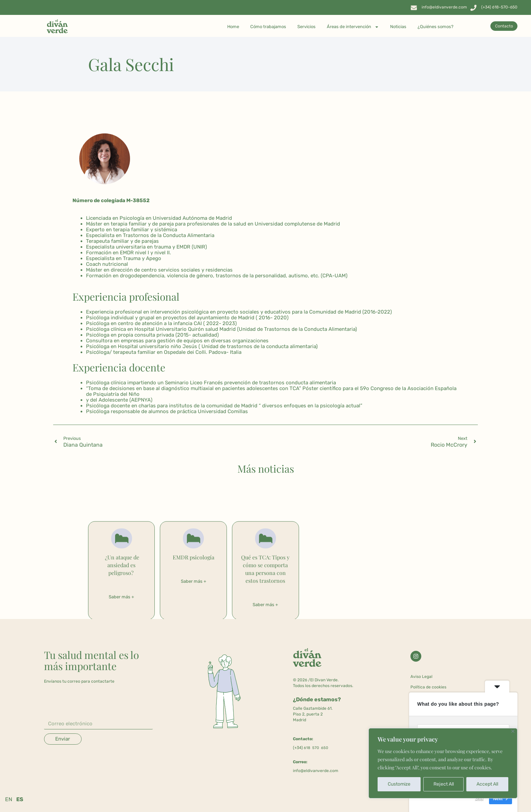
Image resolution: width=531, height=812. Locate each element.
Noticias (398, 27)
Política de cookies (428, 687)
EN (9, 799)
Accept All (487, 784)
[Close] (513, 731)
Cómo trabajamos (268, 27)
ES (20, 799)
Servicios (306, 27)
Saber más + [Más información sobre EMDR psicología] (194, 581)
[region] (443, 763)
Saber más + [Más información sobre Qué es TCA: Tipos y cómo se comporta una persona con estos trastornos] (265, 605)
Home (233, 27)
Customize (399, 784)
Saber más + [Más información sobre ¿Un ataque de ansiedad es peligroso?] (121, 597)
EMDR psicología (194, 557)
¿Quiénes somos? (436, 27)
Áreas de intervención (353, 27)
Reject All (444, 784)
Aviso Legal (421, 677)
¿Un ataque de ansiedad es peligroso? (121, 565)
